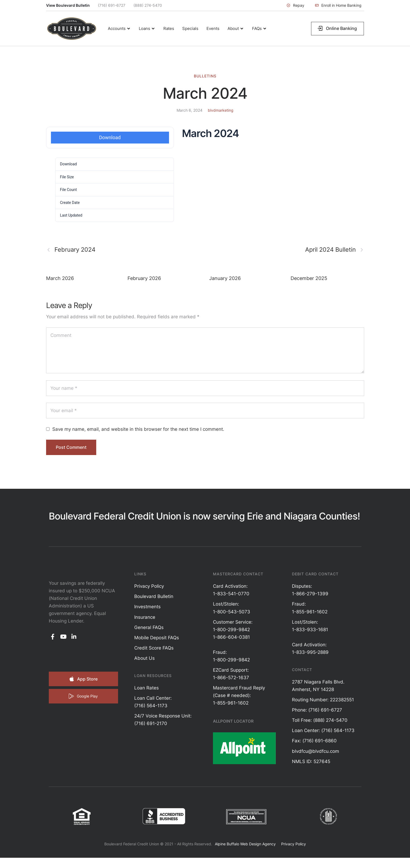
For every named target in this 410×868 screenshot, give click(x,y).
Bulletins (205, 76)
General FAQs (149, 627)
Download (110, 137)
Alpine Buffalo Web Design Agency (245, 844)
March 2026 (60, 278)
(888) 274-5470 (148, 5)
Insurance (145, 617)
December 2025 (309, 278)
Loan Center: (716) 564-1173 (323, 730)
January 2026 (225, 278)
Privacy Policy (149, 586)
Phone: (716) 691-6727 (317, 710)
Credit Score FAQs (154, 648)
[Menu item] (119, 29)
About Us (144, 658)
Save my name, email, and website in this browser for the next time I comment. (138, 429)
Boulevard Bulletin (154, 596)
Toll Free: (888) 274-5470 (320, 720)
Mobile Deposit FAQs (157, 638)
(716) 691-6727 (112, 5)
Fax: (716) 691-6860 (314, 741)
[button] (295, 5)
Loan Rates (147, 688)
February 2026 (144, 278)
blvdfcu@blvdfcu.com (316, 751)
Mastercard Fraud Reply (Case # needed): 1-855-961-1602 (239, 695)
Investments (147, 607)
